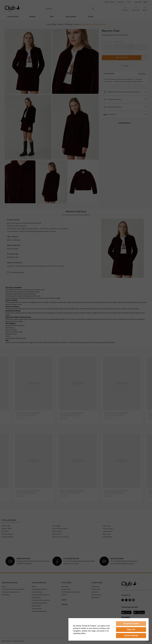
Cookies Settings (131, 635)
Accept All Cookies (131, 624)
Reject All (131, 629)
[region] (109, 629)
